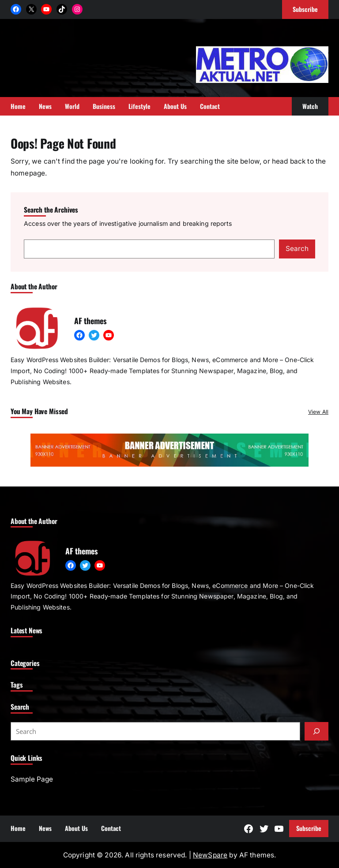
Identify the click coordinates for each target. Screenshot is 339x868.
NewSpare (210, 855)
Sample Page (32, 779)
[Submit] (316, 731)
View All (318, 412)
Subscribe (309, 828)
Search (297, 249)
